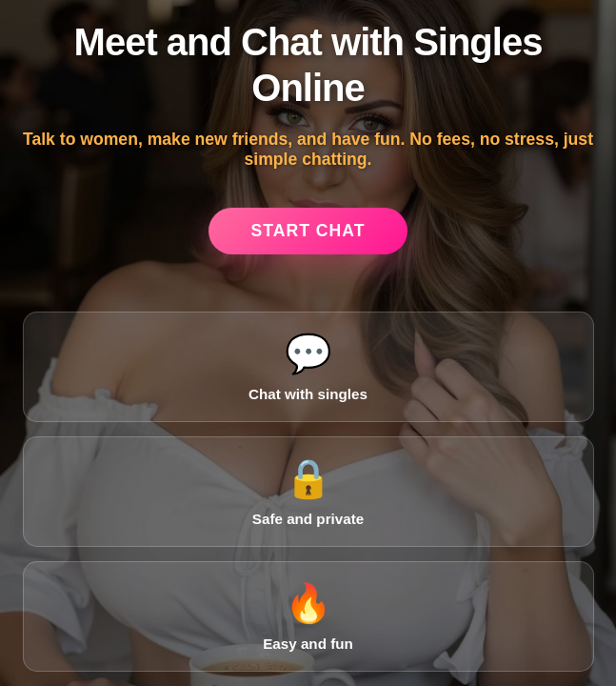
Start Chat (308, 231)
